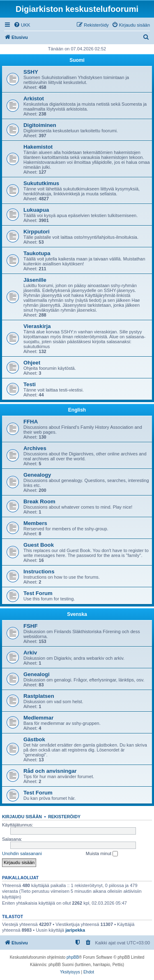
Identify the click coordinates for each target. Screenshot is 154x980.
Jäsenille (35, 280)
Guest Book (39, 545)
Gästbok (34, 739)
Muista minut (102, 854)
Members (35, 523)
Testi (30, 384)
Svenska (77, 614)
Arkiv (30, 653)
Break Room (39, 501)
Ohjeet (32, 363)
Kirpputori (37, 232)
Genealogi (37, 674)
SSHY (31, 72)
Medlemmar (38, 718)
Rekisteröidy (64, 817)
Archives (35, 448)
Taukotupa (37, 253)
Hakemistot (38, 147)
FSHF (30, 626)
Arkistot (34, 98)
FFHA (31, 422)
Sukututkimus (41, 183)
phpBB (73, 957)
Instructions (39, 571)
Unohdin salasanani (22, 853)
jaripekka (75, 930)
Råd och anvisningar (50, 771)
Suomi (77, 60)
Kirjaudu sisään (22, 817)
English (77, 410)
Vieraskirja (37, 326)
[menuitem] (22, 25)
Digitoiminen (40, 125)
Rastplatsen (39, 696)
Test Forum (38, 593)
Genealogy (37, 475)
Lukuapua (36, 210)
